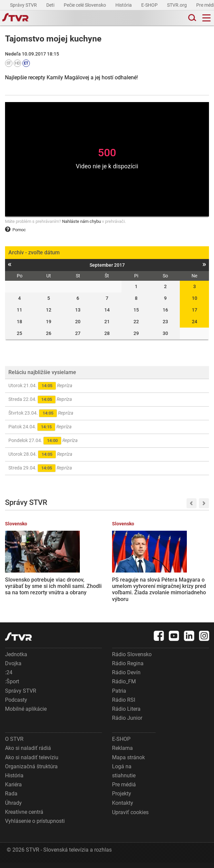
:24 (9, 678)
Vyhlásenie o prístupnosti (35, 826)
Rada (11, 799)
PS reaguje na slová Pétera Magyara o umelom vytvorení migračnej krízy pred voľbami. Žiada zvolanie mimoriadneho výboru (105, 588)
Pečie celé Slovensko (85, 5)
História (124, 5)
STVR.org (177, 5)
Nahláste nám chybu (82, 221)
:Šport (12, 687)
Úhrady (13, 808)
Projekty (122, 799)
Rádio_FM (124, 687)
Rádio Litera (126, 714)
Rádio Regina (128, 669)
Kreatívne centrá (24, 817)
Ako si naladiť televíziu (32, 763)
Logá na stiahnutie (124, 776)
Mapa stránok (128, 763)
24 (195, 322)
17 (195, 310)
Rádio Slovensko (132, 660)
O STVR (14, 744)
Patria (119, 696)
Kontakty (123, 808)
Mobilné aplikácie (26, 714)
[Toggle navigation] (206, 18)
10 (195, 298)
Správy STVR (24, 5)
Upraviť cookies (130, 818)
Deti (51, 5)
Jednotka (16, 660)
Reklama (122, 753)
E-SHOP (150, 5)
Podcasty (16, 705)
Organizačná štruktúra (31, 772)
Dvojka (13, 669)
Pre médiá (124, 790)
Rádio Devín (126, 678)
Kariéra (13, 790)
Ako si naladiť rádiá (28, 753)
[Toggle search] (192, 18)
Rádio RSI (124, 705)
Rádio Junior (127, 723)
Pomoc (15, 230)
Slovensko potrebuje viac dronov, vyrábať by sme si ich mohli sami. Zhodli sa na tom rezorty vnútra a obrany (35, 585)
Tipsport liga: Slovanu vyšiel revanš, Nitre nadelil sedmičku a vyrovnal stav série (174, 582)
